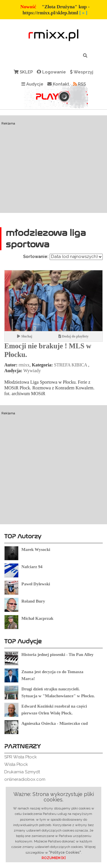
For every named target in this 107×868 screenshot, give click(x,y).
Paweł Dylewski (36, 584)
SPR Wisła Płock (21, 757)
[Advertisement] (53, 175)
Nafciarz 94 (32, 567)
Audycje (32, 84)
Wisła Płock (16, 764)
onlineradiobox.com (25, 779)
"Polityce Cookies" (65, 853)
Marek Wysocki (36, 549)
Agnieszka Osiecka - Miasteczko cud (54, 723)
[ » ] (83, 13)
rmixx (24, 365)
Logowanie (51, 72)
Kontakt (58, 84)
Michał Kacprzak (37, 618)
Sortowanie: (36, 257)
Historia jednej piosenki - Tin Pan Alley (57, 655)
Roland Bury (33, 601)
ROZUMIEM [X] (54, 858)
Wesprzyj (82, 72)
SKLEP (23, 72)
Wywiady (32, 371)
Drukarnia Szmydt (22, 772)
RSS (79, 84)
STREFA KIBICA (70, 365)
